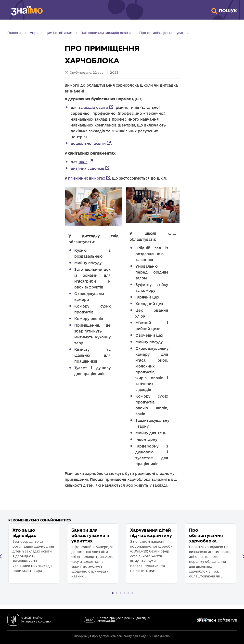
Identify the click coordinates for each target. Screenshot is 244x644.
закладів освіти (93, 108)
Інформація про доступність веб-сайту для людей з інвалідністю (122, 636)
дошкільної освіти (88, 144)
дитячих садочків (87, 169)
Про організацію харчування (164, 33)
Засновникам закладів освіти (106, 33)
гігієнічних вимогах (86, 178)
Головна (14, 33)
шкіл (83, 162)
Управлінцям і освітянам (51, 33)
